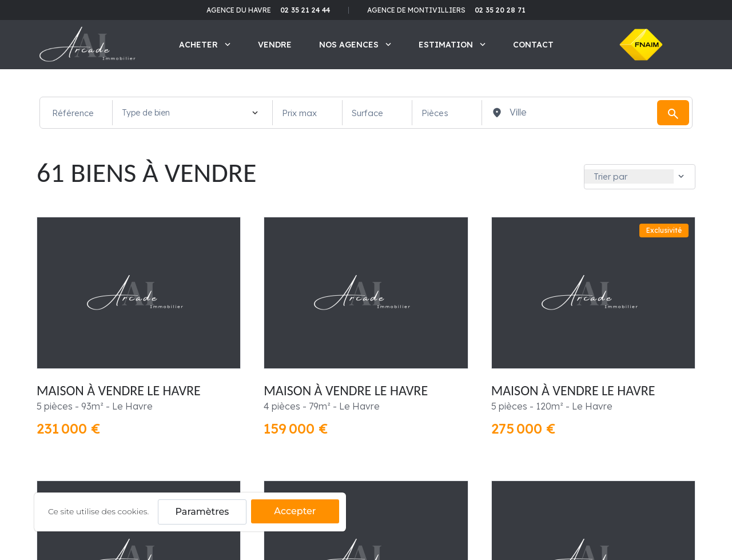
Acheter (205, 45)
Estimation (452, 45)
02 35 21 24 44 (305, 10)
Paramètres (202, 512)
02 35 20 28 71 (500, 10)
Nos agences (355, 45)
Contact (533, 45)
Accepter (295, 511)
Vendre (275, 45)
